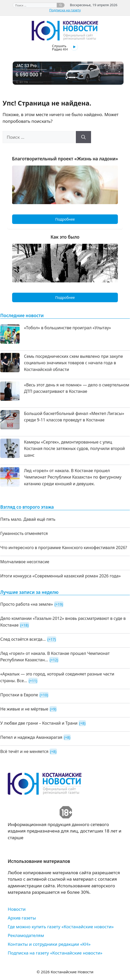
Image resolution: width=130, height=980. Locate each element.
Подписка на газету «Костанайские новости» (55, 953)
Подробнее (65, 219)
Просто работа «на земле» (27, 604)
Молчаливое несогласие (25, 562)
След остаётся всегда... (23, 639)
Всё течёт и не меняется (24, 751)
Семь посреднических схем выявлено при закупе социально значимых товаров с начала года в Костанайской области (74, 363)
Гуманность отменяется (24, 533)
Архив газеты (22, 918)
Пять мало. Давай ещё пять (28, 519)
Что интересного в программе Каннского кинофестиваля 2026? (64, 548)
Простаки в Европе (19, 695)
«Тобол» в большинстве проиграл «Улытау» (67, 328)
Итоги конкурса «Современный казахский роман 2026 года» (60, 576)
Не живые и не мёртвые (24, 709)
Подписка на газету (65, 10)
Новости (17, 909)
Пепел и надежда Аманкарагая (31, 737)
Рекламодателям (26, 935)
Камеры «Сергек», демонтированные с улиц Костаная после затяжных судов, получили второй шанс (74, 449)
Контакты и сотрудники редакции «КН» (49, 944)
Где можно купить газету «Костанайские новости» (61, 927)
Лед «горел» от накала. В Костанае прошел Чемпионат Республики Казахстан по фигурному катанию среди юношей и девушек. (73, 477)
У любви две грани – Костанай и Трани (39, 723)
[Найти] (61, 5)
